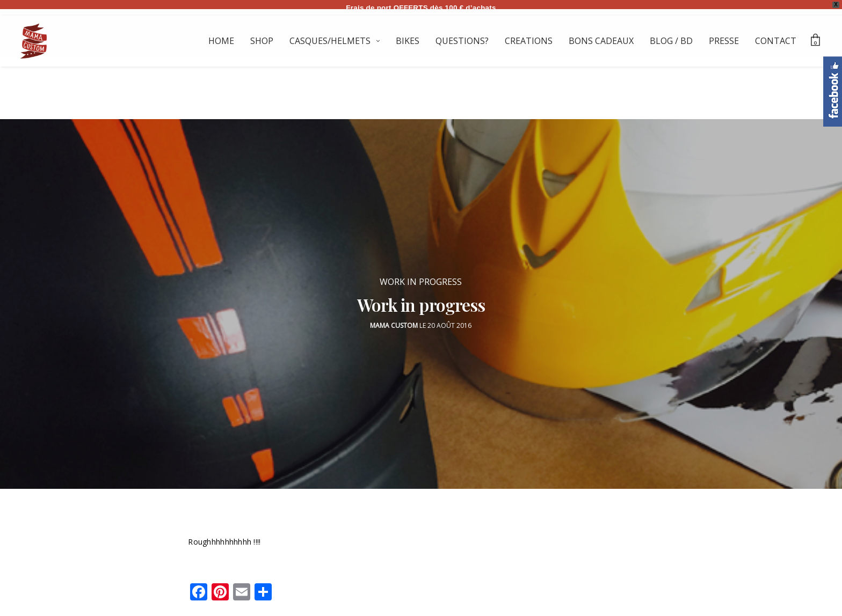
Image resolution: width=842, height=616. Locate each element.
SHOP (262, 41)
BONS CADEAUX (601, 41)
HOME (221, 41)
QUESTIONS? (462, 41)
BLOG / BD (671, 41)
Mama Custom (394, 320)
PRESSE (724, 41)
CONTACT (776, 41)
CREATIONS (529, 41)
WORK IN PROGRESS (421, 276)
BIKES (408, 41)
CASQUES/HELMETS (330, 41)
